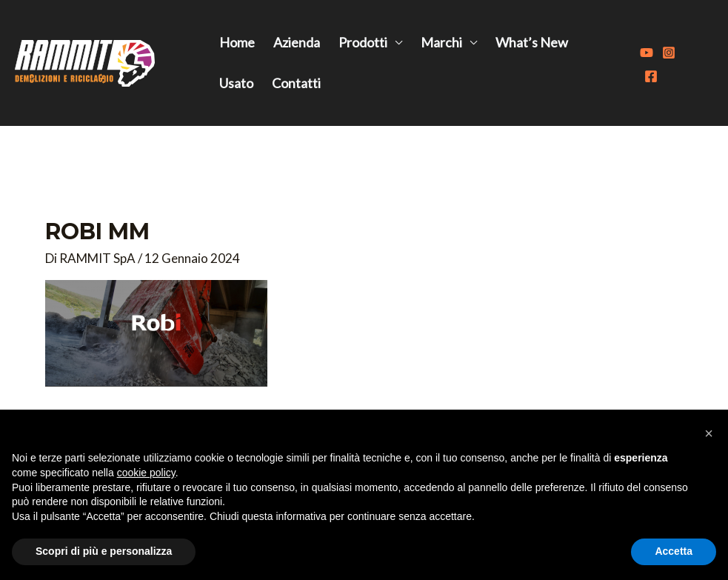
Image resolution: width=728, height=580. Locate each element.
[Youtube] (647, 53)
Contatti (296, 83)
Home (237, 42)
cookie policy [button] (146, 473)
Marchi (441, 42)
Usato (236, 83)
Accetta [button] (674, 551)
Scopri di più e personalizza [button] (104, 551)
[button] (709, 433)
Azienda (297, 42)
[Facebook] (651, 76)
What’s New (532, 42)
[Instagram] (669, 53)
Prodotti (363, 42)
